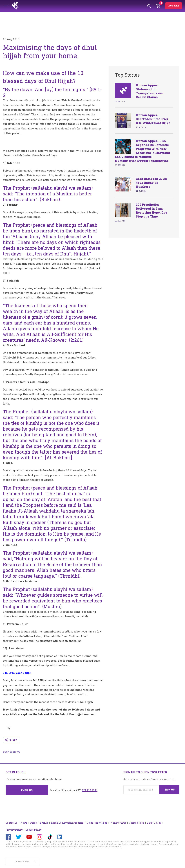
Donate (174, 6)
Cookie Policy (34, 830)
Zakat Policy (154, 823)
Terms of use (136, 823)
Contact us (12, 823)
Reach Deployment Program (67, 823)
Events (44, 823)
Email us (27, 790)
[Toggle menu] (6, 6)
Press (34, 823)
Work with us (118, 823)
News (24, 823)
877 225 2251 (90, 790)
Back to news (12, 752)
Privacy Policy (14, 830)
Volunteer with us (97, 823)
